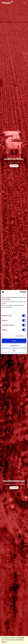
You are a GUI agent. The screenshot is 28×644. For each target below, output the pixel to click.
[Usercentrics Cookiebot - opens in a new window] (20, 292)
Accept (14, 341)
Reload (4, 642)
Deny (14, 351)
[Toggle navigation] (24, 3)
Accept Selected (14, 346)
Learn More (14, 166)
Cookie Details (20, 336)
